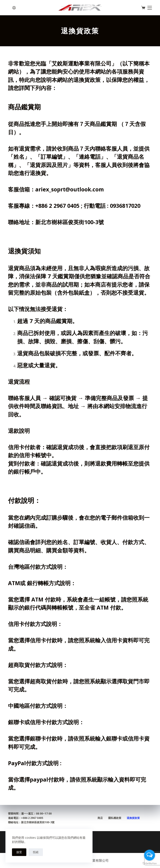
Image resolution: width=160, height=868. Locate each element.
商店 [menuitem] (100, 818)
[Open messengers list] (150, 855)
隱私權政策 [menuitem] (115, 818)
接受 (19, 852)
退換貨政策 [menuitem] (133, 818)
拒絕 (36, 852)
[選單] (150, 8)
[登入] (14, 8)
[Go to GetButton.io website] (150, 864)
